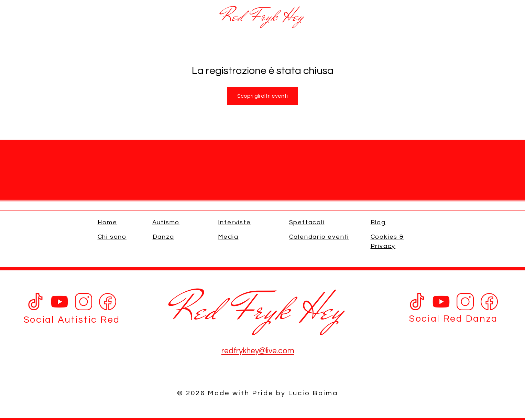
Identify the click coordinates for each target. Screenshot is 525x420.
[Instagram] (84, 302)
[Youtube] (59, 302)
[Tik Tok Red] (417, 302)
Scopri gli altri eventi (262, 96)
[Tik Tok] (35, 302)
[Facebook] (108, 302)
